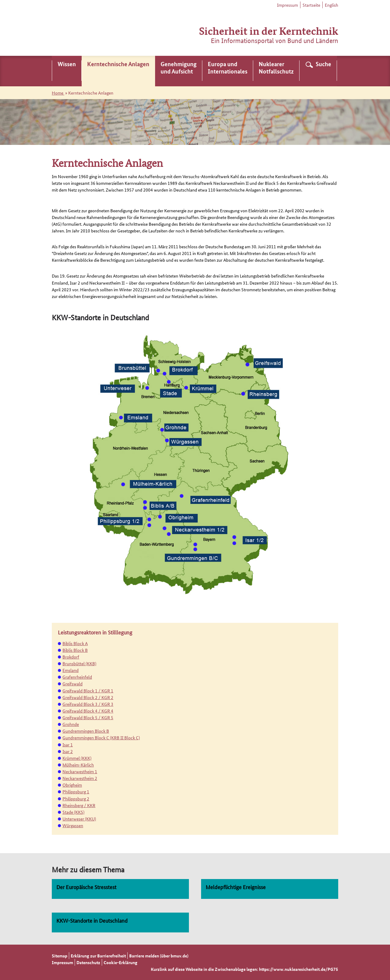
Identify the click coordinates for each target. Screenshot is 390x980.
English (331, 5)
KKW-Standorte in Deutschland (92, 920)
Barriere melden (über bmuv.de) (159, 956)
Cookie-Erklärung (121, 962)
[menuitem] (67, 71)
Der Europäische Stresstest (86, 887)
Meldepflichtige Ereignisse (236, 887)
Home (58, 93)
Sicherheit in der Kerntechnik (269, 30)
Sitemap (60, 956)
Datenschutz (88, 962)
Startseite (311, 5)
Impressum (287, 5)
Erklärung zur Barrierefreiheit (98, 956)
